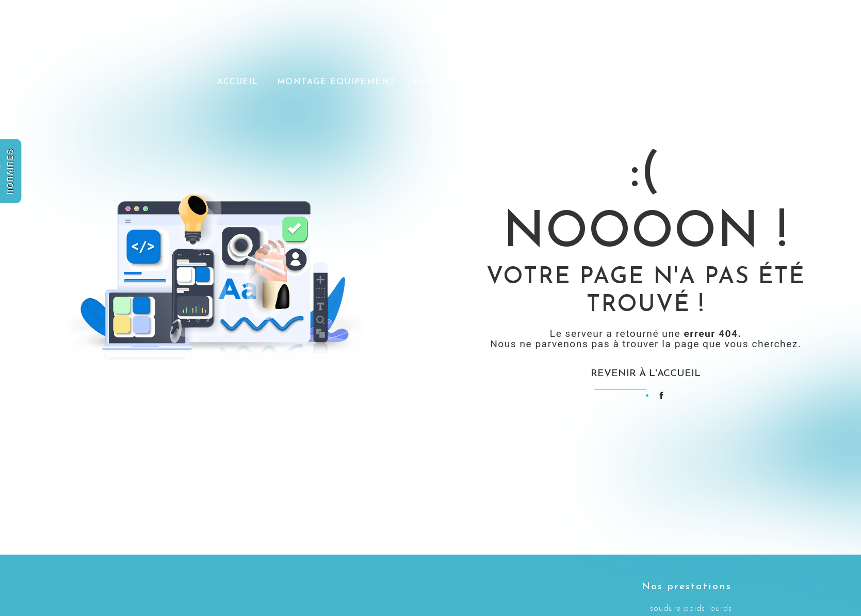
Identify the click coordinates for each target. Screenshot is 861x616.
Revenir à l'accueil (646, 374)
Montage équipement (337, 81)
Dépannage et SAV (464, 81)
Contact (759, 81)
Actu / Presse (568, 81)
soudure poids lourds (691, 609)
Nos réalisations (669, 81)
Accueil (238, 81)
